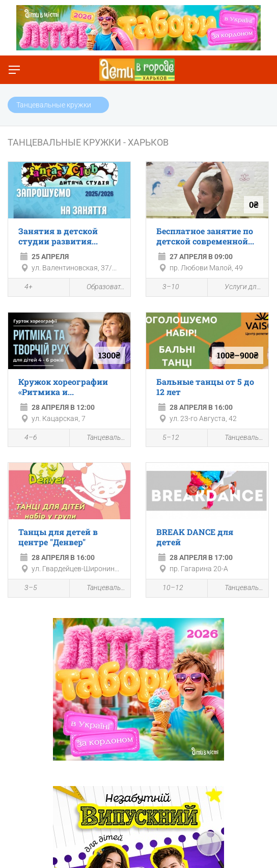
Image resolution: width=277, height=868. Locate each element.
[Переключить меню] (14, 70)
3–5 (25, 589)
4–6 (25, 438)
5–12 (165, 438)
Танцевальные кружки (100, 438)
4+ (23, 288)
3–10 (165, 288)
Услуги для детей (238, 287)
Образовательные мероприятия (100, 287)
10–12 (167, 589)
